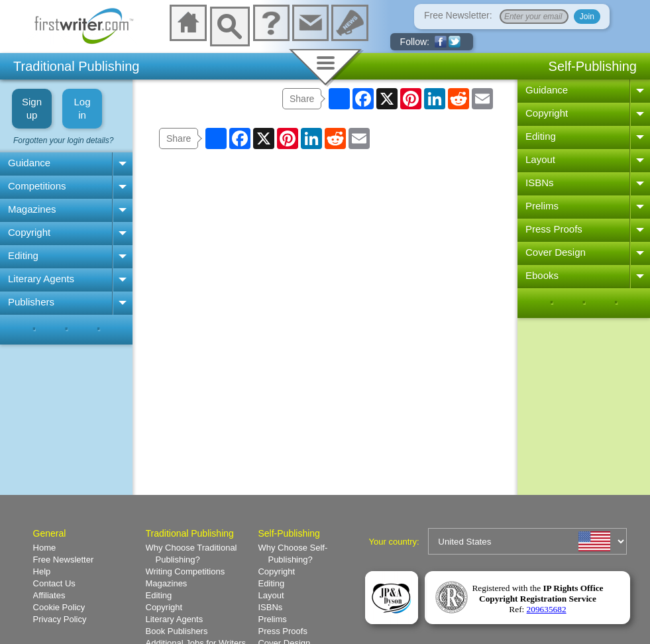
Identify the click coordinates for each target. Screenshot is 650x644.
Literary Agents (41, 279)
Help (42, 571)
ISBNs (540, 183)
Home (45, 548)
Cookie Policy (59, 607)
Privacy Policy (60, 619)
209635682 (547, 609)
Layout (540, 159)
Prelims (542, 206)
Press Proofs (554, 229)
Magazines (32, 209)
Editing (23, 255)
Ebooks (542, 275)
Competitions (37, 186)
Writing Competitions (186, 571)
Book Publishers (177, 631)
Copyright (29, 232)
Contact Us (54, 583)
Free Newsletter (64, 560)
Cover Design (556, 252)
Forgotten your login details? (63, 140)
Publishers (31, 302)
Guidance (29, 163)
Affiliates (49, 595)
